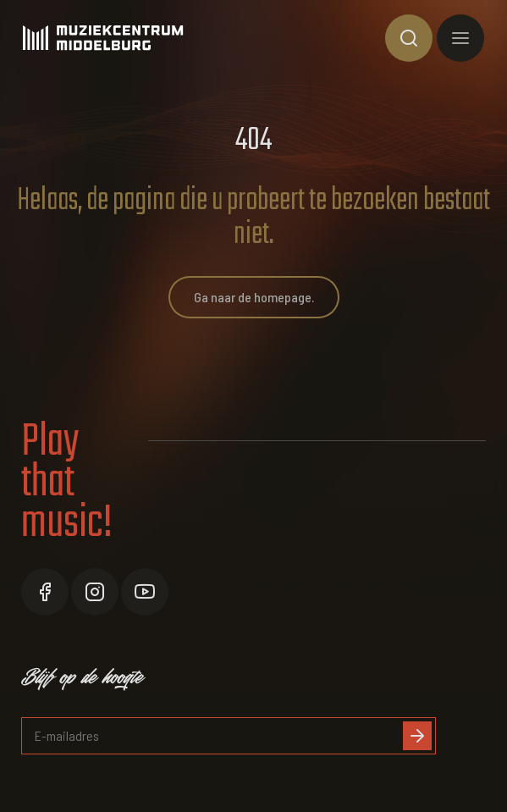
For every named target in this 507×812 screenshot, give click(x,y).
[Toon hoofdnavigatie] (460, 38)
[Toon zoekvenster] (409, 38)
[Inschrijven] (417, 736)
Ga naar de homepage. (254, 297)
